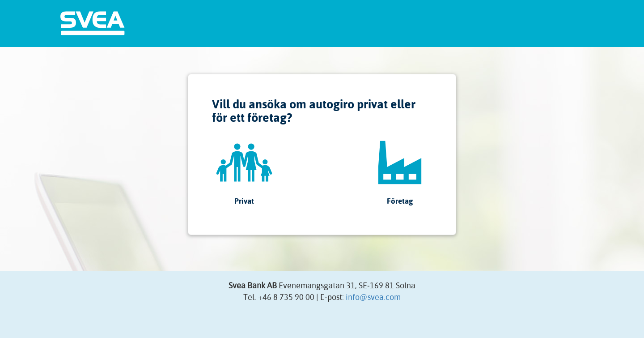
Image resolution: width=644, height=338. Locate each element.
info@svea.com (373, 297)
